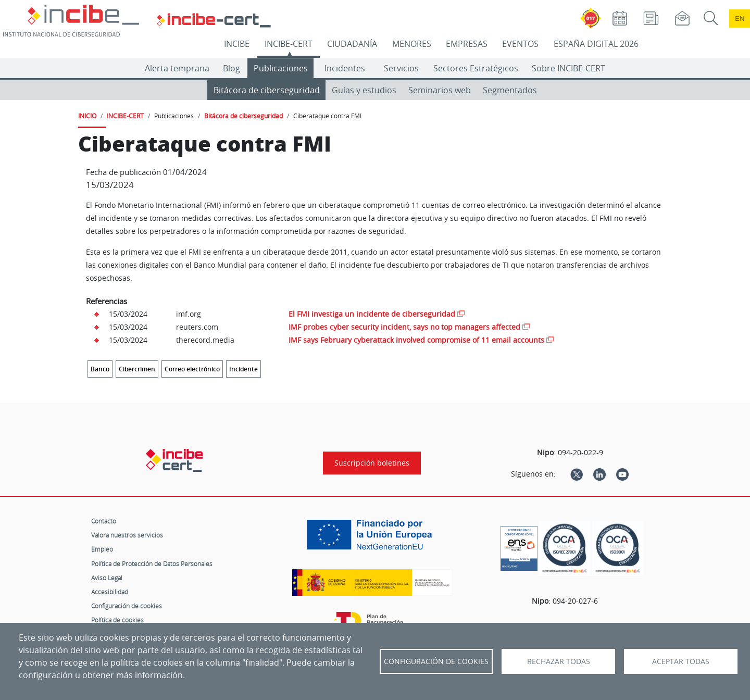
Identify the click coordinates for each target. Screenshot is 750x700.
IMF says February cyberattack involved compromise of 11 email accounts (416, 340)
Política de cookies (117, 620)
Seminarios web (440, 90)
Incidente (243, 369)
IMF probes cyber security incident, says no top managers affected (404, 327)
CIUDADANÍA (352, 44)
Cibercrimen (137, 369)
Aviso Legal (107, 578)
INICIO (87, 116)
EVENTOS (520, 44)
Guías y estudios (364, 90)
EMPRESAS (467, 44)
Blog (232, 68)
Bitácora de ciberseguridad (267, 90)
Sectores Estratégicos (476, 68)
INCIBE (237, 44)
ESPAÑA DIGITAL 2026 (596, 44)
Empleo (102, 549)
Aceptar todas (681, 661)
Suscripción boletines (372, 463)
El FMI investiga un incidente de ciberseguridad (372, 314)
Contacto (104, 521)
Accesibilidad (110, 592)
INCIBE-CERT (289, 44)
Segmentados (510, 90)
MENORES (412, 44)
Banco (100, 369)
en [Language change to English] (740, 18)
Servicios (401, 68)
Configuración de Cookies (436, 661)
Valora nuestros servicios (127, 535)
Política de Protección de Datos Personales (152, 564)
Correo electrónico (192, 369)
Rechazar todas (559, 661)
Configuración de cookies (127, 606)
